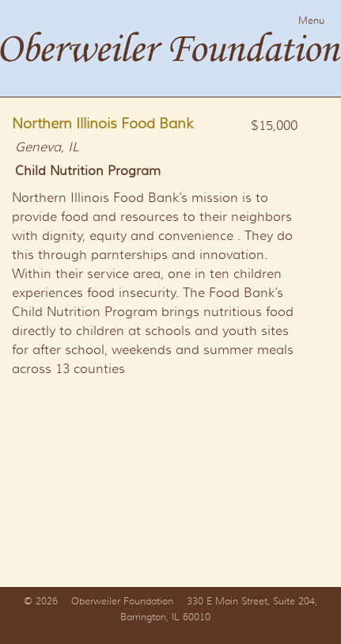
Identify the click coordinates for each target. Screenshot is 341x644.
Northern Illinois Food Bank (103, 124)
